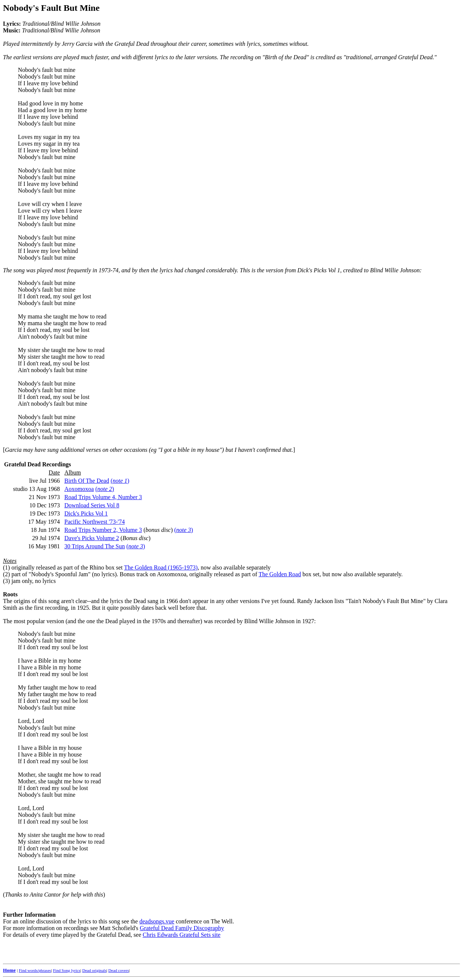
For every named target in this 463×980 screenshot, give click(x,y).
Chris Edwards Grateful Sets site (182, 935)
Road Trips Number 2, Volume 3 (103, 530)
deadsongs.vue (157, 921)
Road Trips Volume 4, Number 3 (103, 497)
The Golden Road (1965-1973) (161, 567)
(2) (7, 574)
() (120, 481)
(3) (7, 581)
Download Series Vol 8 (92, 505)
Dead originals (94, 970)
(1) (7, 567)
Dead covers (119, 970)
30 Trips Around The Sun (95, 546)
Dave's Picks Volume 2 (92, 538)
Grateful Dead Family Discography (182, 928)
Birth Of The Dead (87, 481)
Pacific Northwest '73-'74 (95, 522)
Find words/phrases (35, 970)
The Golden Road (280, 574)
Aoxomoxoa (79, 489)
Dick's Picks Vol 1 (86, 513)
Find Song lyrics (66, 970)
